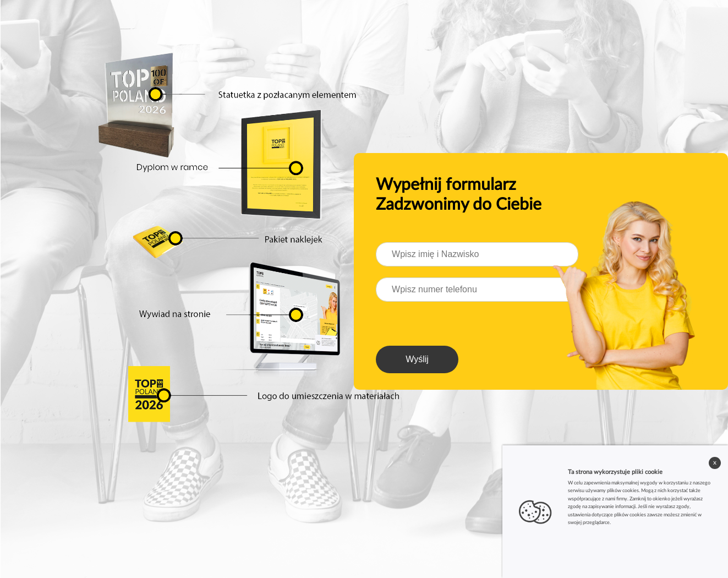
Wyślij (417, 359)
